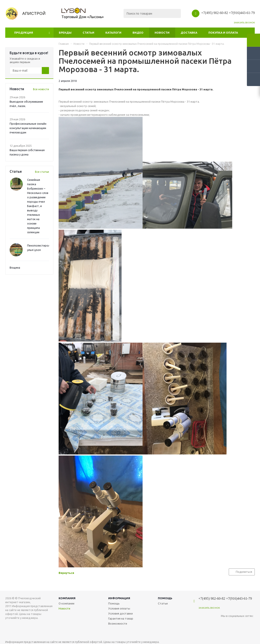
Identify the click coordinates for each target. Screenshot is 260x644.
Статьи (88, 33)
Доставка (189, 33)
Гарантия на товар (121, 618)
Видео (138, 33)
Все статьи (42, 172)
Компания (67, 598)
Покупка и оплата (223, 33)
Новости (162, 33)
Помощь (165, 598)
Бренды (65, 33)
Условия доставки (120, 613)
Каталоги (113, 33)
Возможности (118, 623)
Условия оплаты (119, 608)
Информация (119, 598)
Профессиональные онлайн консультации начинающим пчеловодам (28, 128)
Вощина (15, 268)
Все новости (41, 89)
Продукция (24, 33)
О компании (66, 603)
